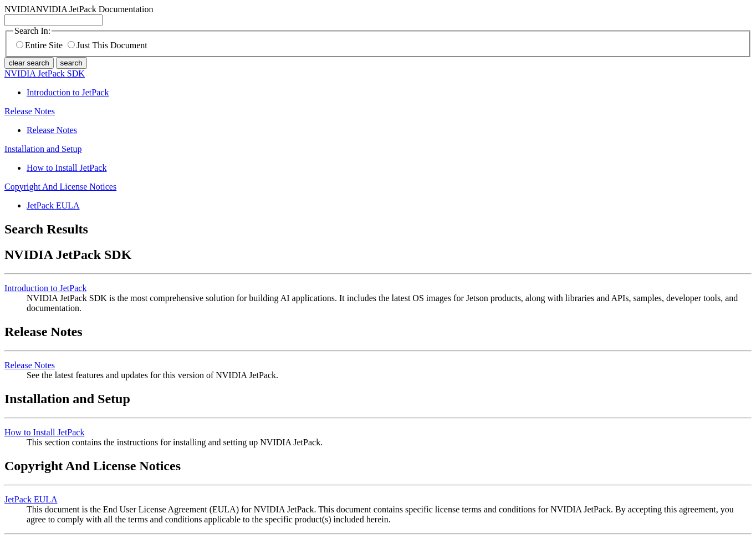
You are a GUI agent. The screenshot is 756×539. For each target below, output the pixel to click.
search (71, 63)
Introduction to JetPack (68, 92)
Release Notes (30, 111)
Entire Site (39, 45)
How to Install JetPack (67, 168)
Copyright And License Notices (60, 187)
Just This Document (108, 45)
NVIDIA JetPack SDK (45, 73)
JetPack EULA (53, 205)
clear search (29, 63)
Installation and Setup (43, 149)
